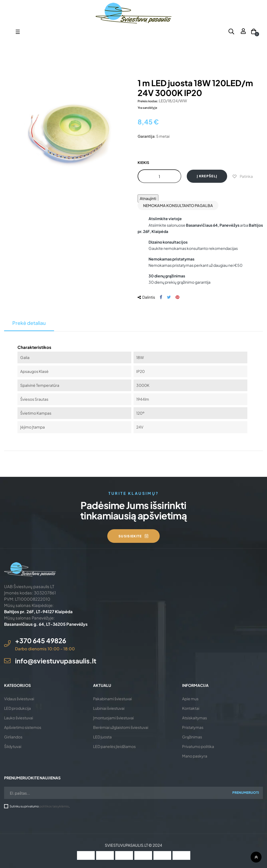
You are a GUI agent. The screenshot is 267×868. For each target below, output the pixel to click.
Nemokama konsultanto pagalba (178, 205)
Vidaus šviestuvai (19, 699)
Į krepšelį (207, 176)
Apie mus (190, 699)
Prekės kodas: (148, 101)
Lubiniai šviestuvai (109, 708)
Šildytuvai (13, 746)
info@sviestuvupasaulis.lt (56, 661)
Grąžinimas (192, 737)
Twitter (169, 297)
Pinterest (177, 297)
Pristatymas (193, 727)
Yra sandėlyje (147, 107)
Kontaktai (191, 708)
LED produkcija (17, 708)
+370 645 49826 (41, 640)
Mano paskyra (195, 756)
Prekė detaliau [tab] (29, 323)
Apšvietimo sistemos (23, 727)
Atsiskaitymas (195, 718)
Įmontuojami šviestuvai (113, 718)
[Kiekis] (159, 176)
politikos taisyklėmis (54, 806)
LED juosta (102, 737)
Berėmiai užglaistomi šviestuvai (121, 727)
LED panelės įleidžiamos (114, 746)
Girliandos (13, 737)
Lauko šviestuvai (19, 718)
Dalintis (161, 297)
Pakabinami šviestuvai (112, 699)
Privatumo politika (198, 746)
